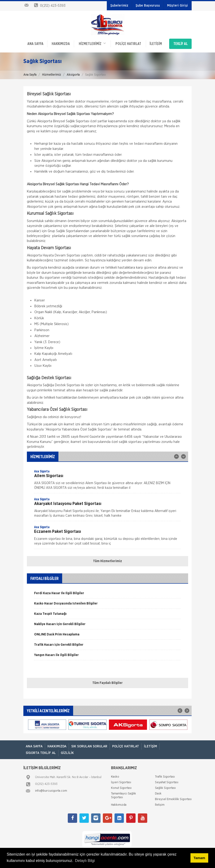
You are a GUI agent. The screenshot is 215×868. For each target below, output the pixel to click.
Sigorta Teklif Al (41, 753)
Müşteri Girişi (177, 6)
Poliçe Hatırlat (128, 44)
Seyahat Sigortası (167, 782)
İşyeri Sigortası (121, 782)
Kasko (115, 777)
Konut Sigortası (121, 788)
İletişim (156, 44)
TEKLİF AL (181, 44)
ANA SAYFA (35, 44)
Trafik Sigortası (165, 777)
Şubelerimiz (119, 6)
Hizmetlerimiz (52, 75)
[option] (107, 481)
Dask (158, 794)
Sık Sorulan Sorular (89, 746)
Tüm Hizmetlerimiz (107, 561)
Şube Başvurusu (148, 6)
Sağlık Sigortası (165, 788)
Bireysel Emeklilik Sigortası (173, 799)
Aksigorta (73, 75)
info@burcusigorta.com (51, 791)
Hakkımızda (61, 44)
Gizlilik (67, 753)
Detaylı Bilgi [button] (85, 861)
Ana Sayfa (30, 75)
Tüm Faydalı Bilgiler (107, 683)
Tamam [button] (199, 858)
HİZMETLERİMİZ (92, 43)
